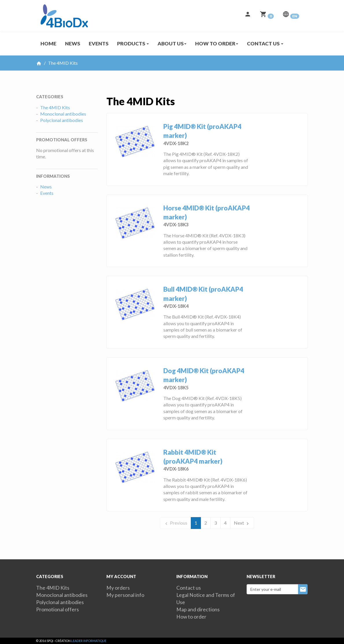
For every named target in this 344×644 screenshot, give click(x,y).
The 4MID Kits (55, 107)
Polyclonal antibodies (62, 120)
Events (99, 44)
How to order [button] (217, 44)
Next (242, 523)
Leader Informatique (89, 641)
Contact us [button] (265, 44)
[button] (248, 16)
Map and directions (198, 609)
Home (48, 44)
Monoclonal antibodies (63, 114)
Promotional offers (58, 609)
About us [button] (172, 44)
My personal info (125, 595)
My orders (118, 588)
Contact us (189, 588)
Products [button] (133, 44)
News (73, 44)
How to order (191, 617)
